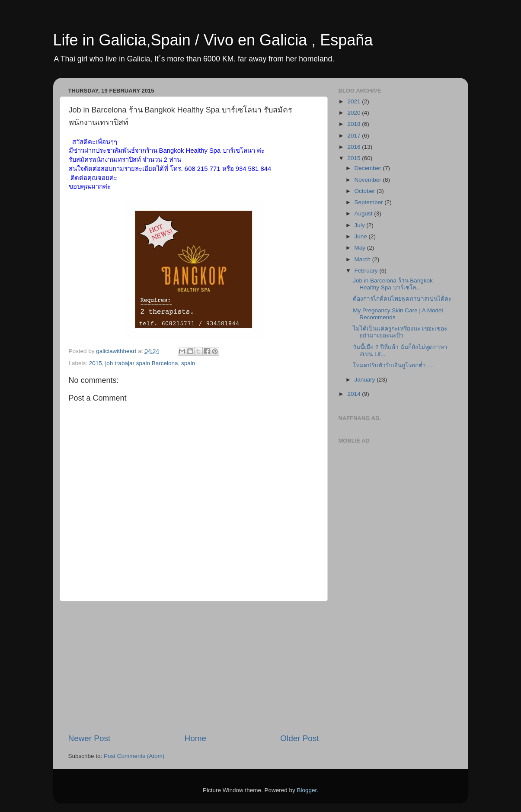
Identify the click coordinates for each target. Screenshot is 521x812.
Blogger (307, 790)
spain (188, 363)
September (370, 202)
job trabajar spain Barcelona (141, 363)
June (362, 236)
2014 (355, 394)
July (361, 225)
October (366, 191)
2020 (355, 113)
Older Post (299, 738)
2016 (355, 147)
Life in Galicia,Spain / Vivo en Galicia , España (213, 40)
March (363, 259)
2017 (355, 136)
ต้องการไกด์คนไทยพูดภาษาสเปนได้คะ (402, 299)
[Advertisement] (194, 667)
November (369, 180)
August (364, 213)
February (367, 271)
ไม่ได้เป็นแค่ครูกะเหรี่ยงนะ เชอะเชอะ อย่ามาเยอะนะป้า (400, 332)
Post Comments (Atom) (134, 756)
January (366, 380)
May (361, 248)
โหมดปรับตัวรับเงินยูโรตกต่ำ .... (393, 365)
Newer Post (89, 738)
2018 (355, 124)
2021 (355, 101)
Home (195, 738)
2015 (96, 363)
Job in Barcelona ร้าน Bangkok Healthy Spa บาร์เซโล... (393, 284)
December (369, 168)
